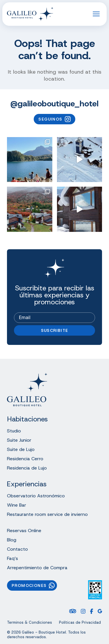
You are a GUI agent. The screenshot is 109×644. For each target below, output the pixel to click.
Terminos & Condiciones (30, 623)
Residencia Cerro (25, 459)
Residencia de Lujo (27, 468)
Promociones (33, 585)
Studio (14, 431)
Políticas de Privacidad (80, 623)
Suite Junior (19, 440)
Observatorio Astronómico (36, 496)
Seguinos (54, 119)
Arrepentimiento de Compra (37, 568)
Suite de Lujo (21, 449)
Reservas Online (24, 531)
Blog (12, 540)
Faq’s (12, 558)
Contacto (17, 549)
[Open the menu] (96, 14)
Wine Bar (17, 505)
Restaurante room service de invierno (47, 514)
